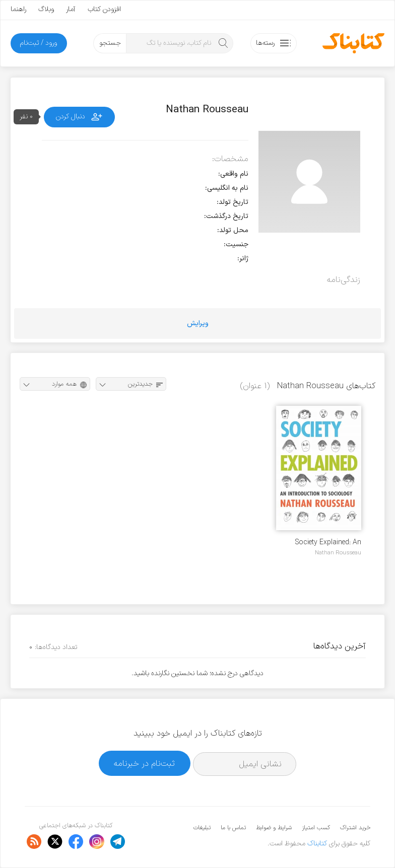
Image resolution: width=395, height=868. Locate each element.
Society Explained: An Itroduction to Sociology (324, 542)
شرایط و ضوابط (274, 828)
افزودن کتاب (104, 9)
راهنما (18, 9)
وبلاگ (46, 9)
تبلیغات (202, 828)
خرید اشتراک (355, 828)
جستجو (110, 43)
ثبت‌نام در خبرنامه (144, 764)
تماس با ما (233, 828)
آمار (71, 9)
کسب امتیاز (316, 828)
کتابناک (317, 844)
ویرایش (198, 323)
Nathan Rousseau (338, 553)
